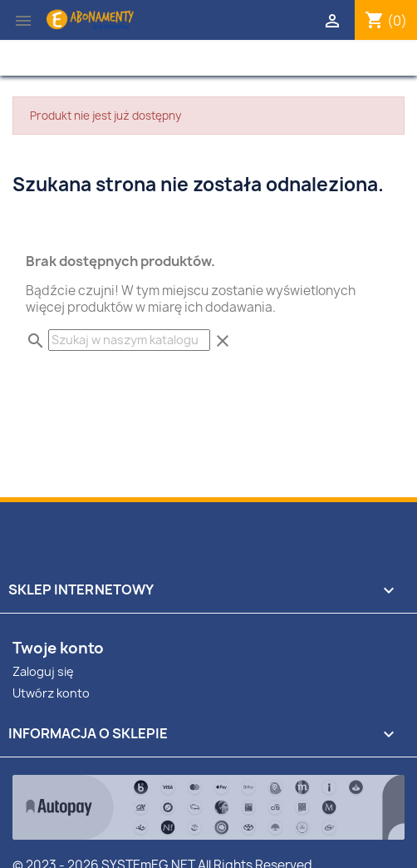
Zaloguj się (43, 671)
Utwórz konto (51, 693)
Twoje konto (58, 648)
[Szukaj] (129, 340)
